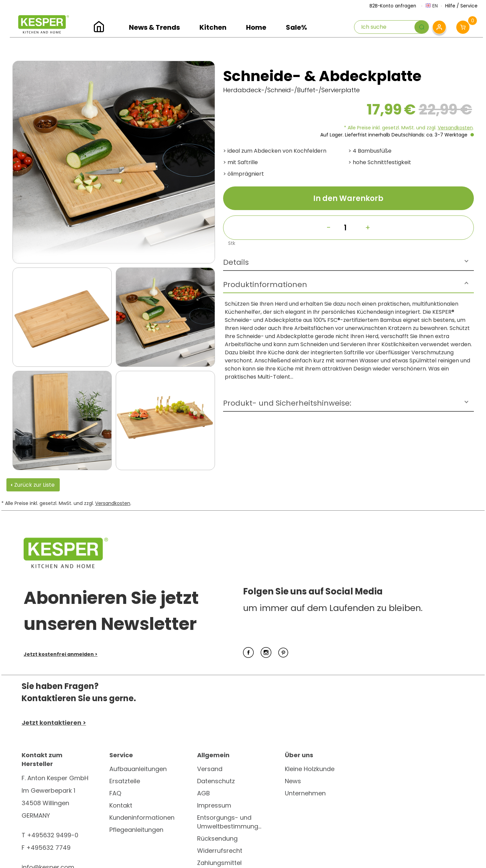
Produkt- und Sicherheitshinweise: (287, 403)
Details (236, 262)
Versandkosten (455, 128)
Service (469, 6)
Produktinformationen (265, 285)
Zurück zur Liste (34, 485)
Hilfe (450, 6)
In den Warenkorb (348, 198)
